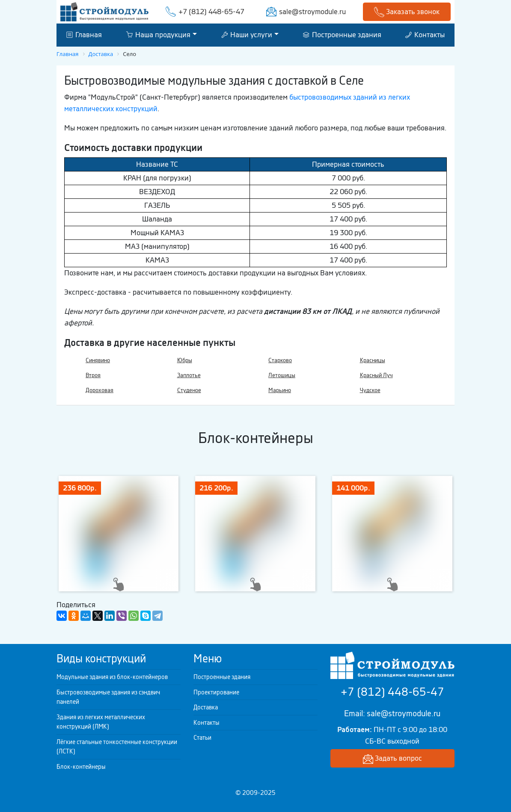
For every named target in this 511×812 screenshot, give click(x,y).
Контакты (425, 35)
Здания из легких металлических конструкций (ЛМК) (101, 722)
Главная (84, 35)
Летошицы (282, 375)
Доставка (206, 707)
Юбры (185, 360)
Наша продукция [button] (158, 35)
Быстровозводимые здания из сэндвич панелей (108, 697)
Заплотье (189, 375)
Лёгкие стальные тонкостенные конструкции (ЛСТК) (117, 747)
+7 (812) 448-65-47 (211, 12)
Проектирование (216, 692)
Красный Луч (376, 375)
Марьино (280, 390)
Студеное (189, 390)
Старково (280, 360)
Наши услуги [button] (247, 35)
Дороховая (100, 390)
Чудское (370, 390)
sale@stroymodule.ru (312, 12)
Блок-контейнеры (81, 767)
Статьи (202, 738)
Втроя (93, 375)
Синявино (98, 360)
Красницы (373, 360)
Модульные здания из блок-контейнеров (112, 677)
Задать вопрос (392, 759)
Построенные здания (342, 35)
